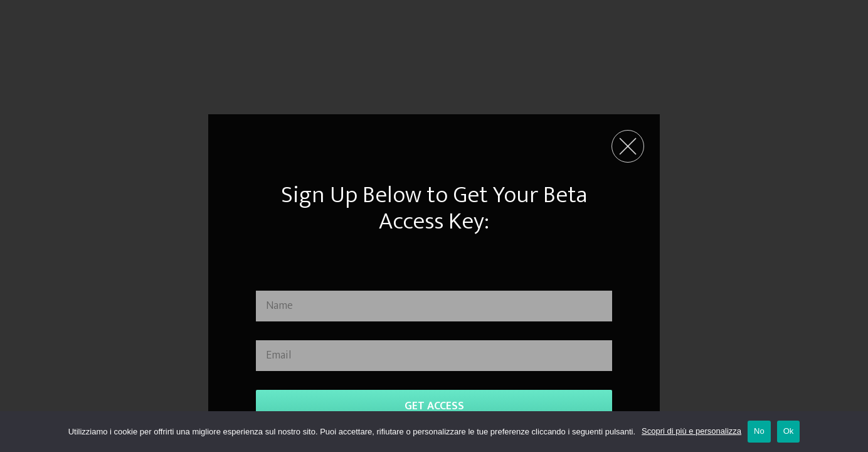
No (759, 431)
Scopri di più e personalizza (691, 431)
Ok (789, 431)
